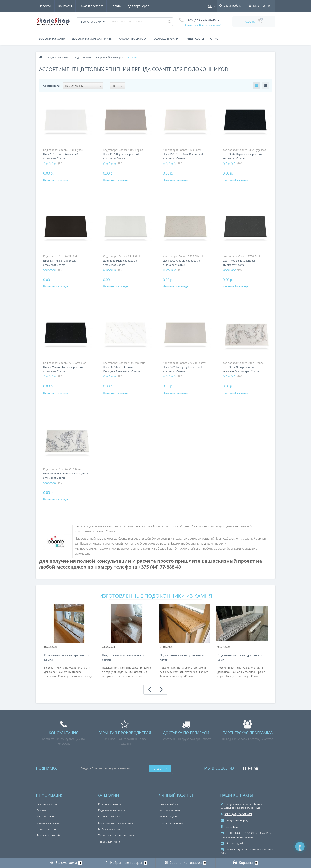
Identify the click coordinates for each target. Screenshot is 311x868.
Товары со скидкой (48, 835)
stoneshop (229, 827)
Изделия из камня (52, 39)
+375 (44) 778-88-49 (236, 814)
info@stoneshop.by (235, 821)
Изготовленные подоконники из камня (156, 596)
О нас (214, 39)
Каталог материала (132, 39)
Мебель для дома (109, 829)
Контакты (144, 6)
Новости (123, 6)
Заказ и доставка (51, 6)
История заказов (170, 810)
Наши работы (194, 39)
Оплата (76, 6)
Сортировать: (52, 86)
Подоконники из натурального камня (66, 657)
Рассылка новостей (171, 823)
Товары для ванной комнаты (116, 835)
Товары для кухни (165, 39)
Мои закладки (168, 817)
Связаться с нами (48, 823)
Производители (47, 829)
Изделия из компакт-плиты (92, 39)
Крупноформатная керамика (116, 823)
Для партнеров (99, 6)
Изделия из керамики (112, 810)
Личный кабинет (170, 804)
